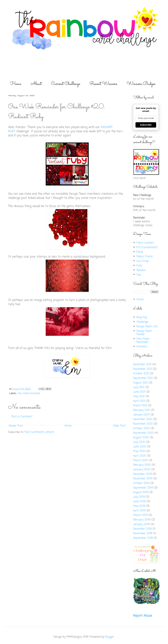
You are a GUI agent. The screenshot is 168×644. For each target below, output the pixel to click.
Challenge (142, 322)
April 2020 (140, 456)
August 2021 (141, 383)
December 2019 (142, 474)
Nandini (141, 270)
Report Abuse (143, 616)
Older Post (119, 426)
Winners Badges (141, 84)
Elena (140, 252)
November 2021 (143, 369)
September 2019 (143, 488)
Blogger (110, 637)
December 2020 (143, 419)
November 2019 (143, 479)
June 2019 (139, 501)
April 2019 (139, 511)
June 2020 (140, 447)
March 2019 (140, 515)
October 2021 (141, 374)
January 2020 (142, 469)
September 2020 (143, 433)
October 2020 (141, 428)
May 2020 (139, 451)
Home (16, 84)
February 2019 (142, 520)
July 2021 (139, 387)
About (36, 84)
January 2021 (141, 415)
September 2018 (143, 538)
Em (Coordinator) (147, 247)
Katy (139, 266)
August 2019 (141, 492)
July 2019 (139, 497)
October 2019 (141, 483)
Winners (142, 347)
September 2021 (143, 378)
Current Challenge (66, 84)
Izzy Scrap (143, 261)
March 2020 (140, 460)
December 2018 (142, 529)
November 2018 (143, 533)
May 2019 (139, 506)
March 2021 (140, 406)
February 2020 (142, 465)
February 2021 (142, 410)
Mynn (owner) (145, 243)
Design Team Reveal (144, 333)
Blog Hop (142, 317)
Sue (139, 275)
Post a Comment (22, 417)
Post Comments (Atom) (39, 432)
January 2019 (141, 524)
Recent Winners (103, 84)
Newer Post (16, 426)
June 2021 (139, 392)
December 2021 (142, 364)
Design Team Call (147, 326)
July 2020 (139, 442)
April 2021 (139, 401)
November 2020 (143, 424)
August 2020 (141, 438)
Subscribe (146, 125)
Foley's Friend (144, 256)
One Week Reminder (29, 393)
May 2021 (139, 396)
